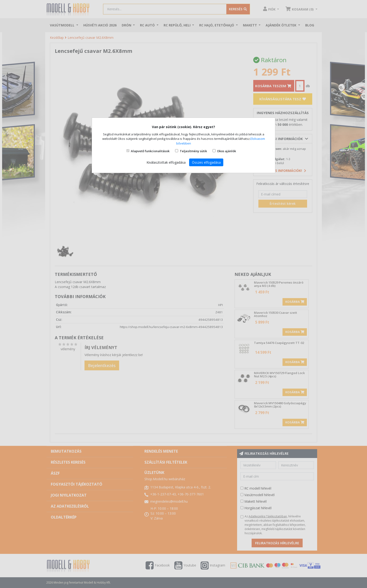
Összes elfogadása (206, 162)
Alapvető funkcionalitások (150, 151)
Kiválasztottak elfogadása (166, 162)
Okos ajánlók (226, 151)
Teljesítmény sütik (193, 151)
